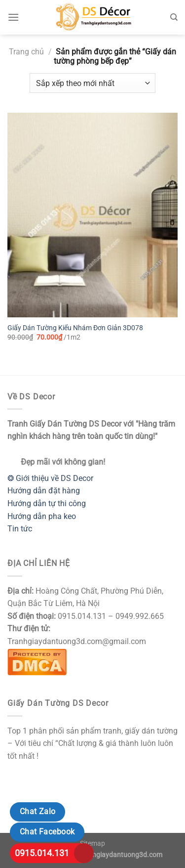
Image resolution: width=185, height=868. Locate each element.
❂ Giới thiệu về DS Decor (50, 478)
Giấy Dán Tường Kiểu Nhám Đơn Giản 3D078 (75, 328)
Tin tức (20, 529)
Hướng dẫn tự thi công (47, 503)
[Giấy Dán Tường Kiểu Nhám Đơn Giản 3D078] (92, 215)
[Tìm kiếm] (174, 17)
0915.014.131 (42, 853)
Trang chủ (26, 52)
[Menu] (13, 17)
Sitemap (92, 844)
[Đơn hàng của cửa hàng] (92, 83)
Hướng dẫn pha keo (42, 516)
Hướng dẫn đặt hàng (44, 491)
